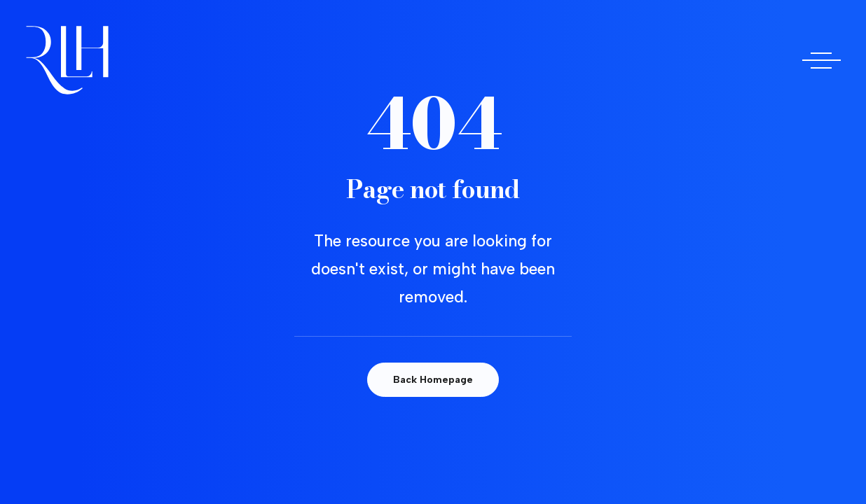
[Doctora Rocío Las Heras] (67, 60)
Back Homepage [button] (433, 380)
